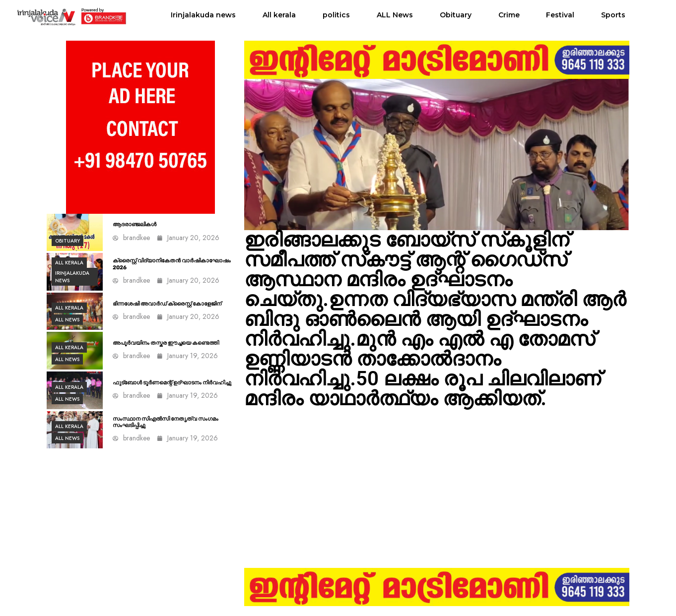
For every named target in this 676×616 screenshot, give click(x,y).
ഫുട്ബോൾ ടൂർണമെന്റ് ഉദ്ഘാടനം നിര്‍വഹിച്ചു (172, 383)
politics (336, 15)
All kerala (279, 15)
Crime (509, 15)
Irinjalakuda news (203, 15)
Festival (560, 15)
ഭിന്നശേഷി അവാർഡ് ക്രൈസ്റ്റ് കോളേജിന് (167, 304)
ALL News (395, 15)
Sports (613, 15)
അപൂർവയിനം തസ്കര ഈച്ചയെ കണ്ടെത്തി (166, 343)
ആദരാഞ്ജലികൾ (135, 224)
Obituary (456, 15)
